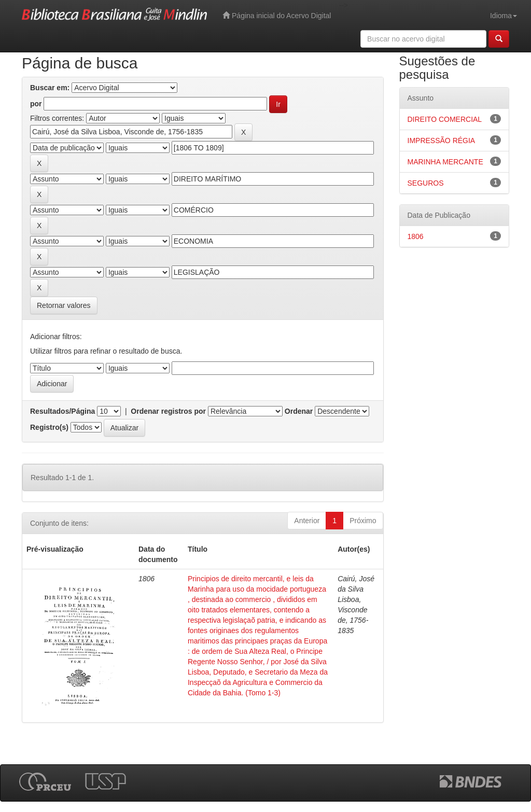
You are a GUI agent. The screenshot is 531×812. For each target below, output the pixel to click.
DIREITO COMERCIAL (445, 119)
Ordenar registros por (168, 411)
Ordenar (299, 411)
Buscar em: (50, 88)
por (36, 104)
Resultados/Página (62, 411)
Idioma (504, 16)
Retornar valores (64, 305)
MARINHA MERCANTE (445, 162)
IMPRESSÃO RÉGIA (442, 141)
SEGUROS (426, 183)
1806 (416, 236)
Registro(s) (49, 427)
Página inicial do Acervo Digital (277, 15)
